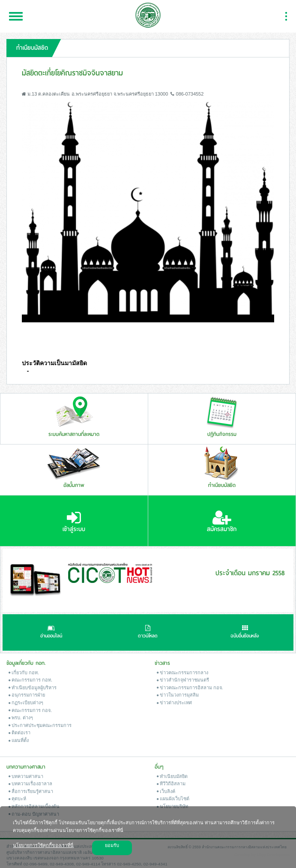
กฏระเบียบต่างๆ (26, 703)
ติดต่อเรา (19, 733)
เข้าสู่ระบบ (74, 522)
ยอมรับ (112, 845)
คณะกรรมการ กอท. (30, 680)
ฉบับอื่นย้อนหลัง (245, 633)
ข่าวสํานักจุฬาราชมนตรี (183, 680)
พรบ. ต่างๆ (21, 718)
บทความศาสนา (26, 776)
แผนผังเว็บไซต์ (173, 799)
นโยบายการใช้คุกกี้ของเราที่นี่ (43, 845)
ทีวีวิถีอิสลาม (171, 784)
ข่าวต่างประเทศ (174, 703)
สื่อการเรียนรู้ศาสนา (31, 791)
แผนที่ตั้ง (19, 740)
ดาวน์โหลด (148, 633)
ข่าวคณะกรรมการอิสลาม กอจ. (190, 688)
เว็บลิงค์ (166, 791)
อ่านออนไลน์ (51, 633)
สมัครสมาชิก (222, 522)
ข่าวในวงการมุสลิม (178, 695)
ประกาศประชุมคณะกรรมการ (40, 725)
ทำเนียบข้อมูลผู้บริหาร (33, 688)
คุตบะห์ (17, 799)
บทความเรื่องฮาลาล (30, 784)
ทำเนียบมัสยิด (172, 776)
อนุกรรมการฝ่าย (27, 695)
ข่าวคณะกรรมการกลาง (182, 673)
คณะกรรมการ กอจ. (30, 710)
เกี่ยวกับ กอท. (24, 673)
